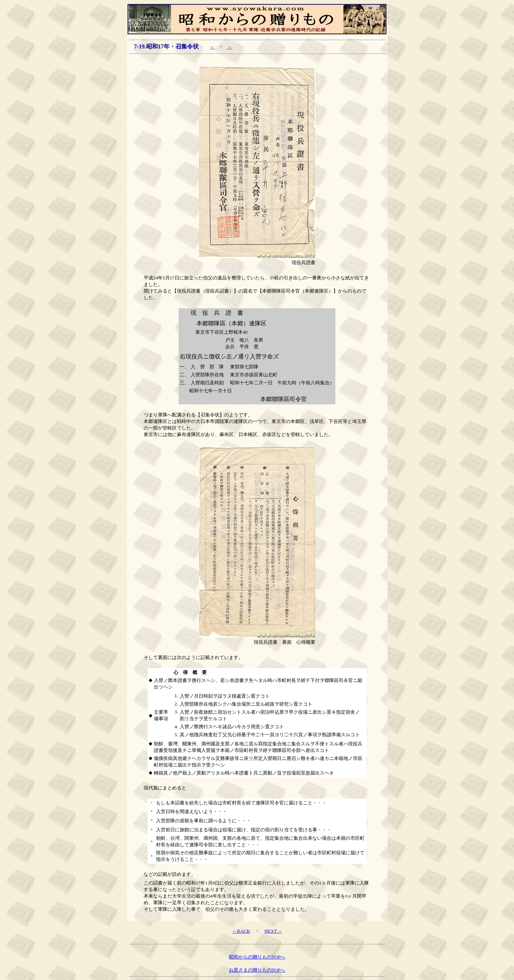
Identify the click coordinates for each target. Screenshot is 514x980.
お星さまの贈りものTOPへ (257, 970)
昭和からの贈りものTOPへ (257, 957)
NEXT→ (273, 931)
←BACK (241, 931)
